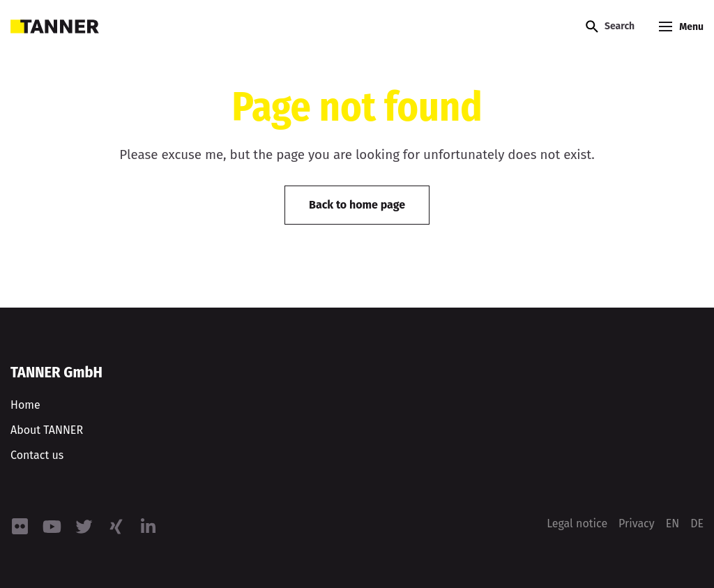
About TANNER (47, 430)
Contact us (37, 455)
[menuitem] (673, 524)
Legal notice (577, 523)
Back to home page (357, 205)
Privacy (637, 523)
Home (25, 405)
